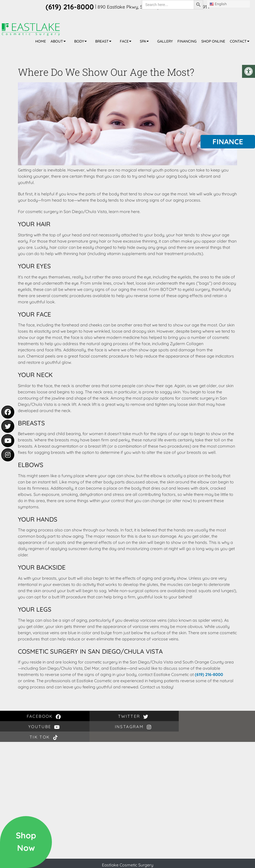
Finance (228, 142)
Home (41, 41)
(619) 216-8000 (209, 674)
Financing (187, 41)
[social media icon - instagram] (8, 455)
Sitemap (82, 862)
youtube (106, 716)
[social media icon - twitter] (8, 426)
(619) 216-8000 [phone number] (70, 7)
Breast (102, 41)
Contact (238, 41)
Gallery (165, 41)
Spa (143, 41)
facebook (21, 716)
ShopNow (26, 842)
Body (79, 41)
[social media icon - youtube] (8, 441)
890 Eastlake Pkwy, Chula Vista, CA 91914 (160, 853)
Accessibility (105, 862)
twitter (64, 716)
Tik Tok (191, 716)
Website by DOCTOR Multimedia (150, 862)
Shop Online (213, 41)
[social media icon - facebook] (8, 412)
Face (124, 41)
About (57, 41)
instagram (149, 716)
